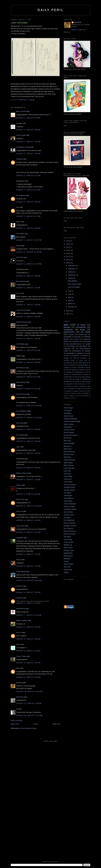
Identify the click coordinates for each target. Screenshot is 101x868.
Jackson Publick (69, 507)
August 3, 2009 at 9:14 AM (28, 377)
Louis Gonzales (69, 468)
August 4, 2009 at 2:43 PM (28, 520)
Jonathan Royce (69, 487)
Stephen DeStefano (71, 419)
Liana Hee (67, 471)
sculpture (67, 349)
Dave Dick (20, 697)
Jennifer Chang (69, 490)
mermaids (67, 363)
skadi (65, 396)
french (66, 365)
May (70, 297)
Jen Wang (67, 493)
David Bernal (21, 609)
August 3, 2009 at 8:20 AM (28, 350)
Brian (18, 668)
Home (36, 724)
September (72, 275)
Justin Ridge (68, 476)
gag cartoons (86, 377)
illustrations (69, 391)
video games (86, 381)
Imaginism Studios (70, 509)
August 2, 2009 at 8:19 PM (28, 190)
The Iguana (68, 410)
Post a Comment (17, 721)
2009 (68, 263)
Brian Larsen (68, 548)
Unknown (19, 159)
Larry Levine (20, 526)
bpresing (19, 683)
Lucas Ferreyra (21, 310)
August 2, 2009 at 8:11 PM (28, 176)
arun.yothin (20, 435)
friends (88, 367)
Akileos (19, 485)
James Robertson (70, 504)
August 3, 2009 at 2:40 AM (28, 305)
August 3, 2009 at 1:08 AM (28, 276)
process (67, 327)
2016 (68, 244)
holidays (66, 358)
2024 (68, 241)
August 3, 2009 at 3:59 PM (28, 441)
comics (76, 339)
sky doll (77, 381)
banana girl (83, 334)
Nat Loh (19, 632)
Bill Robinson (21, 368)
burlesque (72, 389)
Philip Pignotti (21, 572)
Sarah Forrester (69, 430)
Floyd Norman (21, 394)
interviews (74, 370)
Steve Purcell (68, 416)
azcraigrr (19, 123)
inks (67, 370)
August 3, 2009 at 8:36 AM (28, 362)
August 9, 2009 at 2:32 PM (28, 663)
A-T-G (18, 293)
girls (66, 325)
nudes (77, 379)
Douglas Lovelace (70, 526)
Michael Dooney (22, 322)
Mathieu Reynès (22, 473)
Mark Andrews (69, 465)
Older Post (56, 724)
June (70, 294)
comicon (71, 334)
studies (72, 365)
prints (88, 353)
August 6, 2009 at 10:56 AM (29, 580)
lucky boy (82, 391)
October (71, 272)
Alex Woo (67, 567)
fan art (77, 377)
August (71, 278)
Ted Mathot (68, 413)
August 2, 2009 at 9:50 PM (28, 228)
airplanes (83, 386)
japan (76, 391)
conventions (81, 327)
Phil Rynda (68, 438)
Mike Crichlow (21, 111)
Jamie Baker (68, 501)
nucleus (73, 393)
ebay (74, 363)
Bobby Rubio (68, 553)
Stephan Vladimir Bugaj (72, 421)
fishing (81, 367)
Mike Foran (68, 449)
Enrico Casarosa (70, 523)
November (72, 269)
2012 (68, 253)
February (71, 307)
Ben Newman (21, 281)
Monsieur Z (68, 446)
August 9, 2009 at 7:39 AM (28, 651)
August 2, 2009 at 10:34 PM (29, 240)
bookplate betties (83, 365)
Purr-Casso (71, 346)
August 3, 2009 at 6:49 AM (28, 317)
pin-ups (78, 337)
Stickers (66, 374)
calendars (76, 341)
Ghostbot (67, 518)
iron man (69, 379)
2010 (68, 260)
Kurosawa (69, 386)
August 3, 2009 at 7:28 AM (28, 339)
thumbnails (70, 353)
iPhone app (87, 389)
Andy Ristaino (69, 564)
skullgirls (71, 396)
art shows (81, 325)
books (83, 330)
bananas (85, 356)
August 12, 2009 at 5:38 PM (29, 703)
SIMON (19, 356)
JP (17, 709)
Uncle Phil (20, 257)
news (67, 393)
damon (19, 560)
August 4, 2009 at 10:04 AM (29, 506)
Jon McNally (20, 344)
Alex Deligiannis (22, 411)
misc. (89, 391)
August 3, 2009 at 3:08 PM (28, 429)
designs (79, 389)
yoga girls (69, 384)
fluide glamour (83, 363)
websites (66, 398)
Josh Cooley (68, 482)
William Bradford (22, 620)
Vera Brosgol (68, 408)
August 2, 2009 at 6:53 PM (28, 118)
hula (75, 358)
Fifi (87, 372)
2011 (68, 257)
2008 (68, 311)
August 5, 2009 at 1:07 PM (28, 566)
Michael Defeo (69, 454)
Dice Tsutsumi (69, 528)
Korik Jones (20, 499)
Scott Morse (68, 427)
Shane (18, 246)
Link (65, 125)
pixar (79, 393)
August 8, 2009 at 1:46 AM (28, 639)
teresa (18, 222)
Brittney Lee (68, 545)
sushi (78, 396)
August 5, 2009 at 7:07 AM (28, 554)
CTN (89, 384)
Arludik (66, 561)
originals (85, 379)
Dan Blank (67, 537)
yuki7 (72, 398)
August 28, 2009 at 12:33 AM (29, 715)
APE (68, 356)
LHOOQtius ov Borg (23, 147)
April (70, 300)
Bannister (67, 559)
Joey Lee (19, 511)
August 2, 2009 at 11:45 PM (29, 264)
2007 (68, 314)
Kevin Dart (67, 474)
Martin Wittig (68, 463)
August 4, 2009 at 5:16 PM (28, 532)
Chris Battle (20, 234)
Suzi (18, 207)
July (70, 291)
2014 (68, 247)
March (71, 304)
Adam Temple (21, 135)
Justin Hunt (68, 479)
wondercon (84, 358)
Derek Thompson (70, 531)
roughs (88, 344)
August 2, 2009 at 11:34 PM (29, 252)
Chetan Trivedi (21, 656)
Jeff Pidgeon (68, 496)
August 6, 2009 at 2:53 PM (28, 592)
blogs (86, 374)
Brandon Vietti (69, 550)
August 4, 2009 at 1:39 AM (28, 480)
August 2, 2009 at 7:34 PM (28, 142)
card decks (83, 346)
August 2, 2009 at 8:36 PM (28, 202)
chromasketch (21, 382)
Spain (76, 386)
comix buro (83, 360)
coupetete (20, 538)
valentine (80, 353)
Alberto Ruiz (68, 570)
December (72, 266)
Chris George (68, 542)
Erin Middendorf (69, 520)
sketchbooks (68, 381)
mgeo (18, 447)
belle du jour (77, 344)
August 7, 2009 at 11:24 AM (29, 615)
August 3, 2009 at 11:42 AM (29, 418)
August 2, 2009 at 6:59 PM (28, 130)
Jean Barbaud (69, 498)
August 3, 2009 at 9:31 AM (28, 389)
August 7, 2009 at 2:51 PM (28, 627)
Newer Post (15, 724)
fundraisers (68, 330)
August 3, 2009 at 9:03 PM (28, 468)
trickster (88, 351)
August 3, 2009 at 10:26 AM (29, 406)
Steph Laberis (69, 424)
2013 (68, 250)
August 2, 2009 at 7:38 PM (28, 154)
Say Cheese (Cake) (74, 284)
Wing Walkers (72, 281)
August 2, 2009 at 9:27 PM (28, 216)
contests (66, 367)
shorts (88, 370)
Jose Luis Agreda (70, 485)
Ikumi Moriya (68, 512)
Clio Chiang (68, 539)
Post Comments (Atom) (29, 728)
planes (82, 370)
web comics (85, 396)
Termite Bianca (77, 374)
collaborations (68, 377)
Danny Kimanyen (70, 534)
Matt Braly (67, 457)
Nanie (18, 644)
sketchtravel (79, 372)
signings (69, 372)
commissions (76, 351)
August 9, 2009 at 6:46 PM (28, 677)
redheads (86, 393)
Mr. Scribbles (21, 195)
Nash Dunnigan (69, 443)
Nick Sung (20, 423)
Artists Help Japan (80, 384)
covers (74, 367)
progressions (69, 332)
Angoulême (76, 356)
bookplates (68, 337)
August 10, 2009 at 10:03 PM (29, 692)
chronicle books (69, 360)
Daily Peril (51, 10)
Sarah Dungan (69, 432)
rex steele (86, 332)
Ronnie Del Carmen (71, 435)
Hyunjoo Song (69, 515)
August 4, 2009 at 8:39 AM (28, 494)
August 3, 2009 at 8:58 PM (28, 453)
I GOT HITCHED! (74, 287)
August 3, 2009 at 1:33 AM (28, 288)
